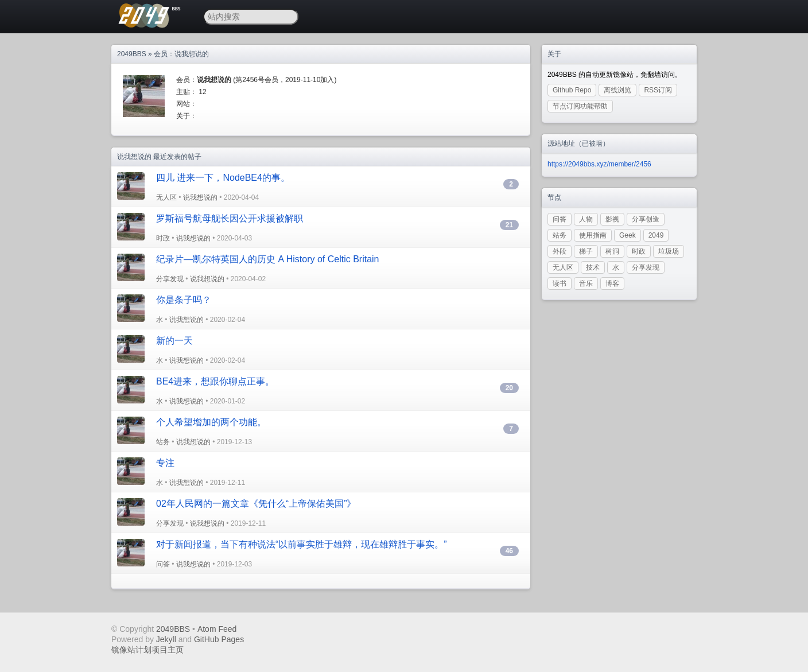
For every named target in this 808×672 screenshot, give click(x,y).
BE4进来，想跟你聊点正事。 (215, 381)
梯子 (586, 251)
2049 (656, 235)
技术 (593, 267)
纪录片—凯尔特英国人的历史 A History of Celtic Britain (268, 259)
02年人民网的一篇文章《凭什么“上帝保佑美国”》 (256, 504)
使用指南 (593, 235)
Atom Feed (217, 629)
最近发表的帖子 (177, 157)
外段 (560, 251)
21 (509, 225)
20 (509, 388)
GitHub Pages (219, 639)
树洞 (612, 251)
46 (509, 551)
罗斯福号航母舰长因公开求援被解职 (230, 218)
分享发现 (170, 279)
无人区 (166, 197)
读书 (560, 283)
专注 (165, 463)
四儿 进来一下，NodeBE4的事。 (223, 178)
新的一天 (174, 341)
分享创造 (646, 219)
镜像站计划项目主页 (147, 650)
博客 (612, 283)
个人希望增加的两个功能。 (211, 422)
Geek (628, 235)
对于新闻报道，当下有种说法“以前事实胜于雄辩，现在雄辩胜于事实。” (302, 544)
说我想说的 (200, 197)
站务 (163, 442)
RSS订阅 (658, 90)
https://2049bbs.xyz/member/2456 (599, 164)
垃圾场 (669, 251)
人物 (586, 219)
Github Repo (572, 90)
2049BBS (132, 54)
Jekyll (166, 639)
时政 (163, 238)
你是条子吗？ (184, 300)
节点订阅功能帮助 (580, 106)
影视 (612, 219)
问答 (163, 564)
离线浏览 (617, 90)
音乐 (586, 283)
